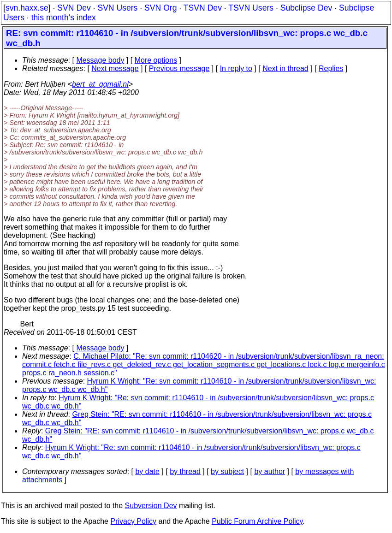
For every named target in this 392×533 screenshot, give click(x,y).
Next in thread (285, 68)
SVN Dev (74, 8)
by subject (227, 471)
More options (156, 60)
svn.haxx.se (27, 8)
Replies (331, 68)
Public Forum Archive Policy (257, 521)
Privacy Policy (133, 521)
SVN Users (117, 8)
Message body (100, 60)
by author (270, 471)
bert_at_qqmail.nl (100, 84)
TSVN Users (251, 8)
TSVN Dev (203, 8)
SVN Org (160, 8)
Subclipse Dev (306, 8)
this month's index (64, 18)
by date (147, 471)
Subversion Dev (151, 506)
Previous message (179, 68)
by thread (185, 471)
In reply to (236, 68)
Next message (115, 68)
